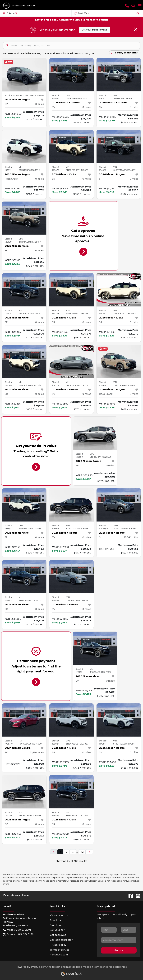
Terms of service (60, 950)
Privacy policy (58, 945)
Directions (56, 925)
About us (55, 920)
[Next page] (89, 852)
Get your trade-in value (95, 30)
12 (82, 852)
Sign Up (119, 950)
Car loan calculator (61, 940)
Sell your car (57, 930)
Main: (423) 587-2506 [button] (17, 930)
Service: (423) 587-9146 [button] (18, 934)
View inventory (59, 915)
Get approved (58, 935)
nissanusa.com (59, 955)
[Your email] (119, 940)
